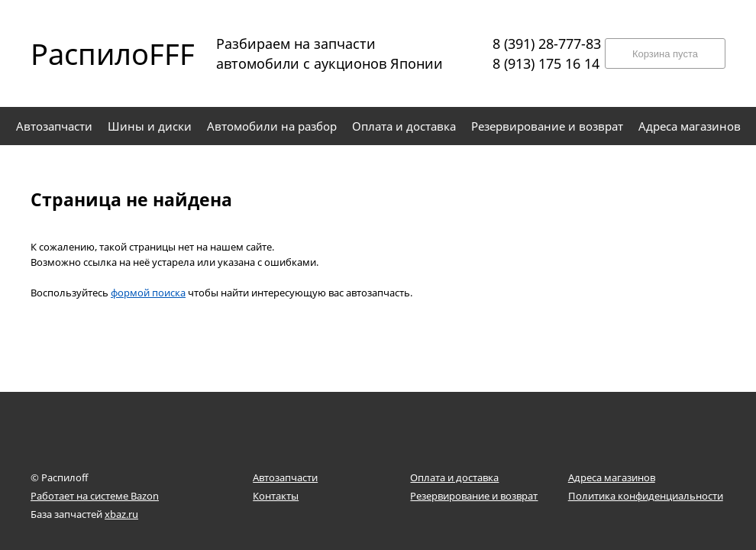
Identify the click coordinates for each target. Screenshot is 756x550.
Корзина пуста (665, 54)
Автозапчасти (285, 477)
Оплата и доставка (454, 477)
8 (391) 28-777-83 (547, 44)
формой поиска (148, 293)
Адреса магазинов (612, 477)
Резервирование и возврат (474, 496)
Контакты (276, 496)
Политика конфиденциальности (646, 496)
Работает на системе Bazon (95, 496)
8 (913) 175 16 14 (546, 63)
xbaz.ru (121, 514)
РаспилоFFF (99, 53)
